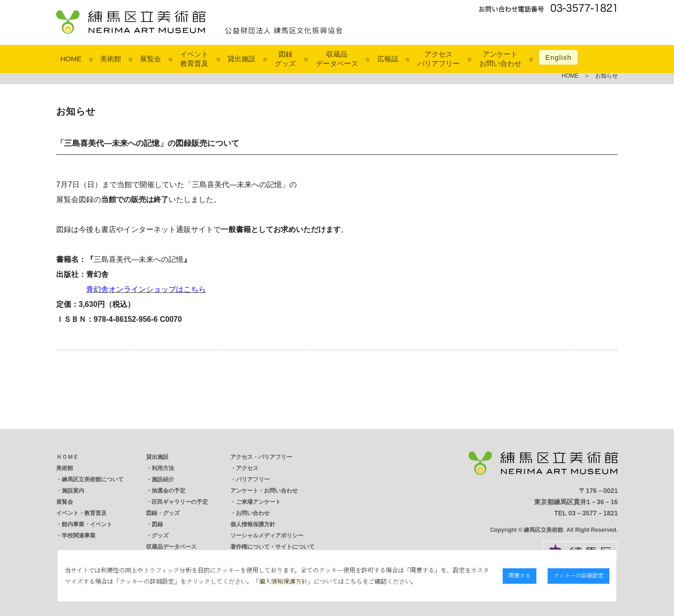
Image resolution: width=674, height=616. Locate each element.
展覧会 (150, 59)
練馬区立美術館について (93, 479)
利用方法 (163, 468)
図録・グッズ (163, 513)
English (558, 57)
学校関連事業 (79, 536)
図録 (157, 524)
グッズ (160, 536)
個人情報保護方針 (253, 524)
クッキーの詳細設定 (580, 575)
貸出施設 (242, 59)
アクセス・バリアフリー (261, 457)
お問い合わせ (253, 513)
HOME (71, 59)
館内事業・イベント (87, 524)
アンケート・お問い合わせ (264, 491)
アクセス (247, 468)
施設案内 (73, 491)
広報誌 (388, 59)
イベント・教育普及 (81, 513)
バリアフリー (253, 479)
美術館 (111, 59)
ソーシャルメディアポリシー (267, 536)
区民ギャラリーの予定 (180, 502)
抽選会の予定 (168, 491)
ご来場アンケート (258, 502)
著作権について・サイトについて (272, 547)
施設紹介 (163, 479)
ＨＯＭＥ (67, 457)
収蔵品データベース (171, 547)
